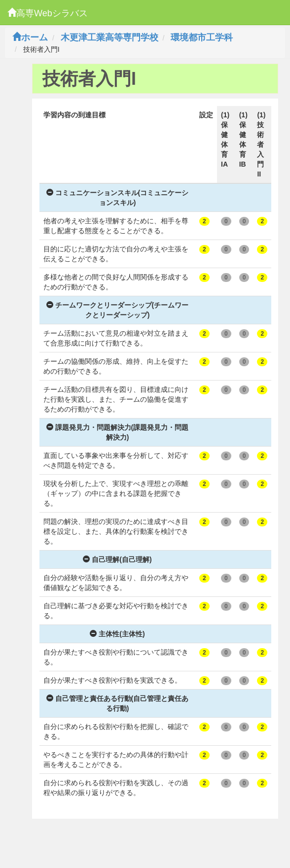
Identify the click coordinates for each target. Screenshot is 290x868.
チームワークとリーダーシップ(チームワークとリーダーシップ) (118, 310)
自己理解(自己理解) (117, 559)
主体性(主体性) (117, 634)
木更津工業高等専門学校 (109, 37)
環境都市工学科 (202, 37)
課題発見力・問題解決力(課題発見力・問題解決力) (118, 432)
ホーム (30, 37)
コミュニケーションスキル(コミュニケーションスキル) (118, 198)
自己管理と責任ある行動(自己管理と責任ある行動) (118, 703)
